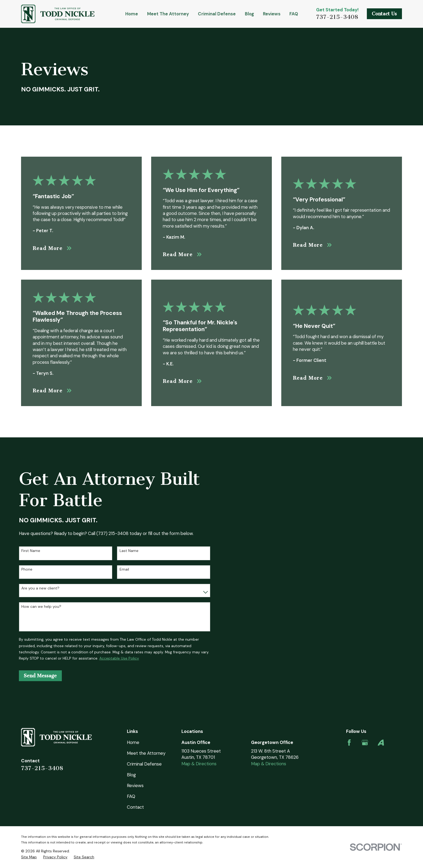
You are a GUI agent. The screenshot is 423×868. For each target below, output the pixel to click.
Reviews (135, 785)
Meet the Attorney (146, 753)
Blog (131, 775)
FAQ (131, 796)
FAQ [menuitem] (294, 14)
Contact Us (384, 14)
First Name (31, 551)
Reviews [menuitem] (272, 14)
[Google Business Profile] (365, 742)
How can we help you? (41, 607)
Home (133, 742)
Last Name (129, 551)
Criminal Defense (144, 764)
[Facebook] (349, 742)
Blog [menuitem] (249, 14)
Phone (27, 569)
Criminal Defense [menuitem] (217, 14)
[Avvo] (381, 742)
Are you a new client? (40, 588)
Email (124, 569)
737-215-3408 (337, 17)
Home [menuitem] (132, 14)
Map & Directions (199, 764)
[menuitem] (29, 857)
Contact (135, 807)
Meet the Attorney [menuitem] (168, 14)
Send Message (40, 676)
